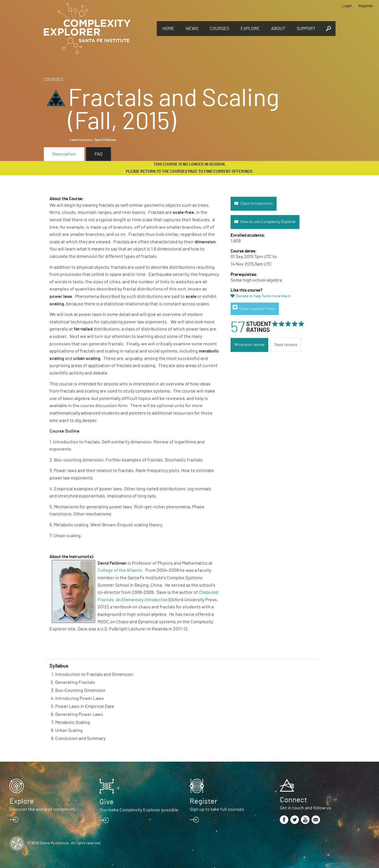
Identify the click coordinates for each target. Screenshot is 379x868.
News (192, 29)
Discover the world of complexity (42, 809)
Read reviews (286, 345)
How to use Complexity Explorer (268, 222)
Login (347, 6)
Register (366, 6)
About (278, 29)
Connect (293, 800)
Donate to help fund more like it (263, 296)
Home (168, 29)
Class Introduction (257, 204)
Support (306, 29)
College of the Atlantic (120, 570)
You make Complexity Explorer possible (139, 810)
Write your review (249, 345)
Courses (219, 29)
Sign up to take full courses (217, 809)
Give (107, 802)
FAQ (99, 154)
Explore (250, 29)
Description (64, 154)
